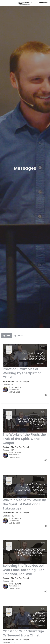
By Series (18, 336)
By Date (7, 336)
